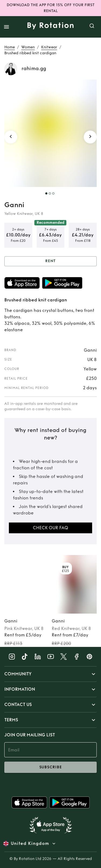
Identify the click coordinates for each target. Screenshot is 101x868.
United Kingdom (30, 844)
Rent (50, 261)
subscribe (50, 767)
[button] (50, 674)
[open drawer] (6, 27)
